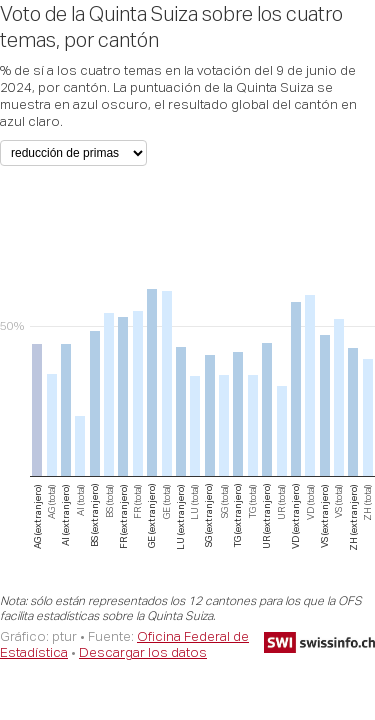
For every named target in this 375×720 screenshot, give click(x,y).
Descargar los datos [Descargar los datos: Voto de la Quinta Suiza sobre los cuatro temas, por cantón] (143, 652)
